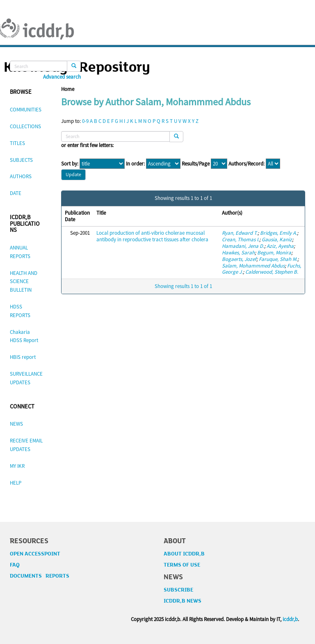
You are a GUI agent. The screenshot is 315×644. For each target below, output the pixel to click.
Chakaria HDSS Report (24, 336)
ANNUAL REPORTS (20, 252)
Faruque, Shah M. (278, 259)
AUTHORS (21, 176)
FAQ (15, 565)
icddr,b (290, 619)
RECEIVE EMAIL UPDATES (26, 445)
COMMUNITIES (26, 110)
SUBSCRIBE (178, 590)
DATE (16, 193)
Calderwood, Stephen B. (272, 272)
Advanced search (62, 77)
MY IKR (17, 466)
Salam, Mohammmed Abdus (253, 266)
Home (68, 89)
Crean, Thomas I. (241, 239)
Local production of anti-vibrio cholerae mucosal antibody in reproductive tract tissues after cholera (152, 236)
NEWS (16, 424)
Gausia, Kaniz (277, 239)
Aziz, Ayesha (280, 246)
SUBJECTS (21, 160)
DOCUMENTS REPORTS (40, 576)
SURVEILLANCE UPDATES (26, 378)
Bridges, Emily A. (278, 233)
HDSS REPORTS (20, 311)
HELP (16, 483)
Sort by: (70, 164)
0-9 (85, 121)
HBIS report (23, 357)
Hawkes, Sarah (238, 253)
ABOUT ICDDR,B (184, 554)
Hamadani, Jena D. (243, 246)
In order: (135, 164)
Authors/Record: (247, 164)
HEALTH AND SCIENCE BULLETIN (24, 282)
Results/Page (196, 164)
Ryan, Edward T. (240, 233)
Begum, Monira (274, 253)
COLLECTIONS (25, 126)
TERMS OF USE (182, 565)
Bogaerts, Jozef (239, 259)
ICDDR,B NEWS (183, 601)
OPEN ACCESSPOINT (35, 554)
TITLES (17, 143)
